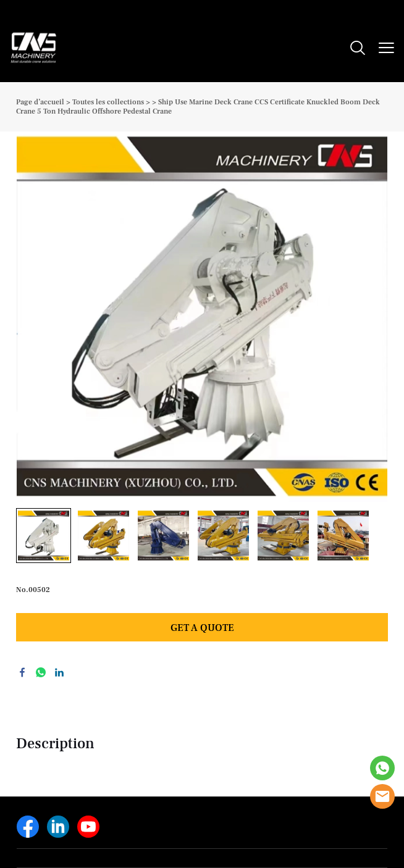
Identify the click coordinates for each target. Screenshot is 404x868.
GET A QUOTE (202, 628)
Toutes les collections (108, 102)
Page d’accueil (40, 102)
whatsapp (41, 672)
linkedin (59, 672)
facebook (22, 672)
